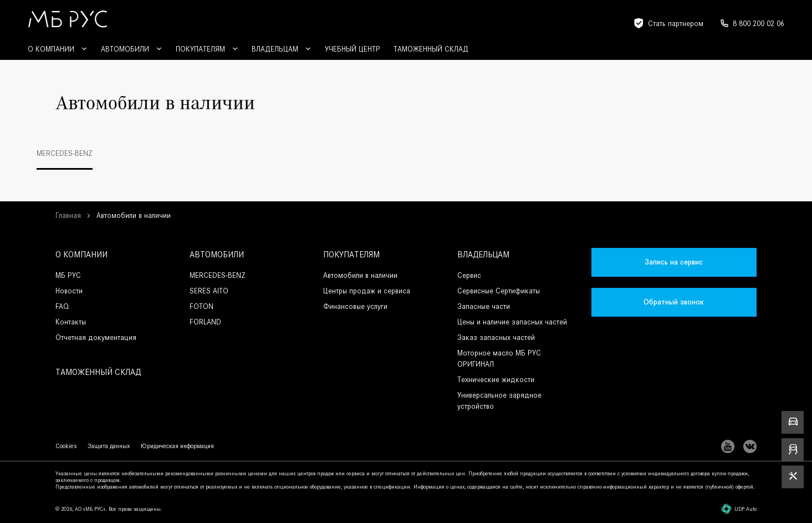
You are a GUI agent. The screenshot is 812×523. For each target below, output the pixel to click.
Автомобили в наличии (360, 275)
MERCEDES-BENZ (218, 275)
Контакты (71, 322)
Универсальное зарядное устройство (499, 401)
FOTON (201, 306)
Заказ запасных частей (496, 337)
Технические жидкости (496, 380)
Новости (69, 291)
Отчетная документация (96, 337)
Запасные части (484, 306)
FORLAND (205, 322)
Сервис (469, 275)
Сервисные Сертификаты (499, 291)
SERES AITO (209, 291)
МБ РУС (68, 275)
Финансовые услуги (355, 306)
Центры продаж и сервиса (367, 291)
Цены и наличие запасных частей (512, 322)
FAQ (62, 306)
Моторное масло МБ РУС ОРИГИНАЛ (499, 359)
